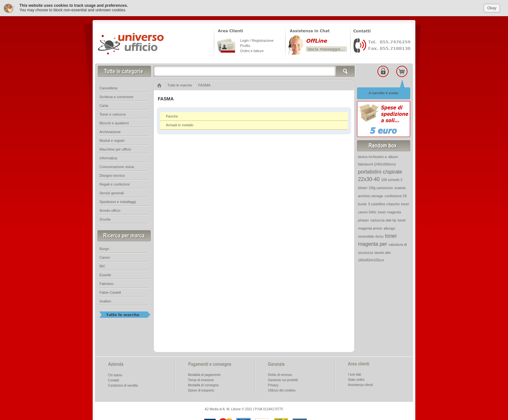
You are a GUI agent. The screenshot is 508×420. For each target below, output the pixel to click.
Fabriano (106, 283)
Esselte (105, 275)
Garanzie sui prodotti (283, 380)
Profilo (245, 45)
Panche (172, 116)
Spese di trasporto (201, 390)
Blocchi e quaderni (114, 123)
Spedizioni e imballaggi (118, 201)
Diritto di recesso (280, 375)
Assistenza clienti (360, 385)
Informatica (108, 158)
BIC (102, 266)
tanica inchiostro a (372, 156)
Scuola (105, 219)
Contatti (113, 380)
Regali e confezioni (115, 184)
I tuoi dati (355, 374)
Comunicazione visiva (117, 166)
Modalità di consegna (203, 385)
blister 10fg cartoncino (375, 187)
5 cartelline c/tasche (384, 204)
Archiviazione (110, 131)
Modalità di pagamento (204, 375)
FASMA (204, 85)
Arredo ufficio (110, 210)
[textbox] (254, 71)
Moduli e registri (112, 140)
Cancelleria (108, 88)
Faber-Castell (110, 292)
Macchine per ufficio (115, 149)
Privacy (273, 385)
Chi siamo (115, 375)
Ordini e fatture (252, 51)
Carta (104, 105)
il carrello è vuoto (383, 93)
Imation (105, 301)
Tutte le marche (180, 85)
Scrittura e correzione (116, 96)
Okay (492, 8)
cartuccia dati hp (383, 220)
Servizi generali (112, 193)
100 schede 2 (392, 179)
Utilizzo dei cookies (282, 390)
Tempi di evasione (201, 380)
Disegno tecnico (112, 175)
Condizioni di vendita (123, 385)
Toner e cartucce (113, 114)
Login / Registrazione (257, 40)
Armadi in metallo (180, 125)
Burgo (104, 248)
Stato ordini (356, 379)
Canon (105, 257)
